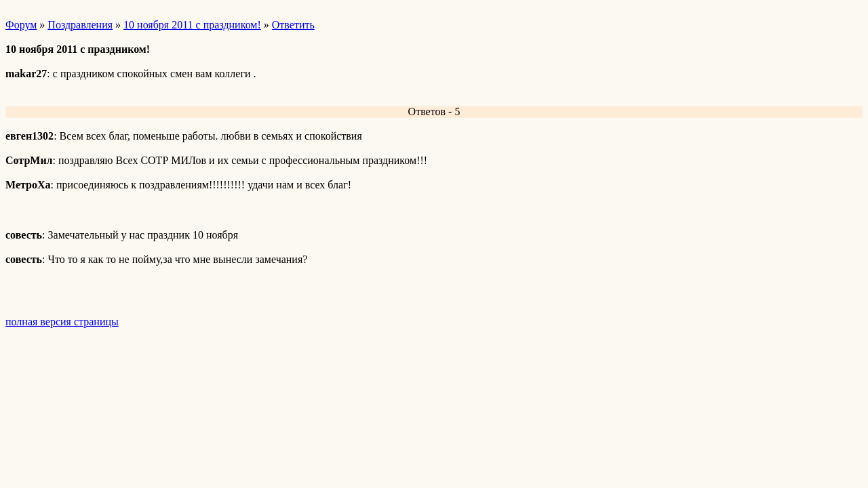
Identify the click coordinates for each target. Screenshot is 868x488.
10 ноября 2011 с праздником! (192, 25)
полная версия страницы (62, 322)
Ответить (293, 25)
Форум (21, 25)
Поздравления (80, 25)
